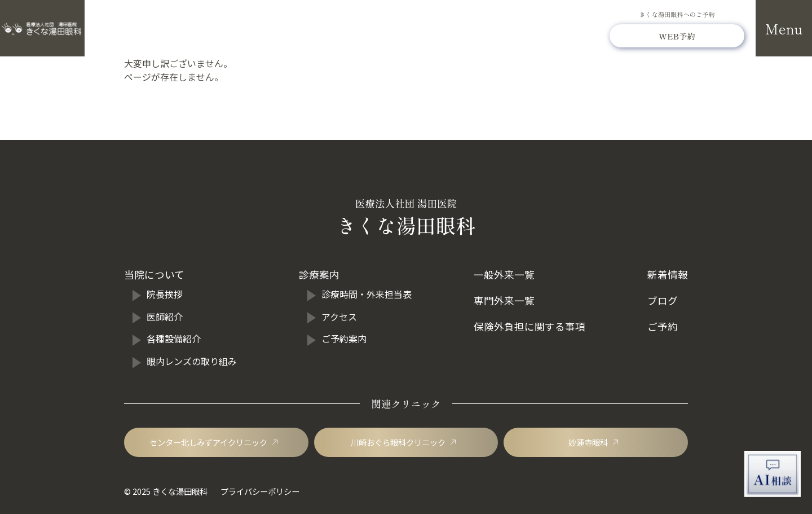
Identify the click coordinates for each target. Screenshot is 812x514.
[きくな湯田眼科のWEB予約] (677, 36)
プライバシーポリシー (260, 491)
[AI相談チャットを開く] (773, 474)
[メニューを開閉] (784, 28)
